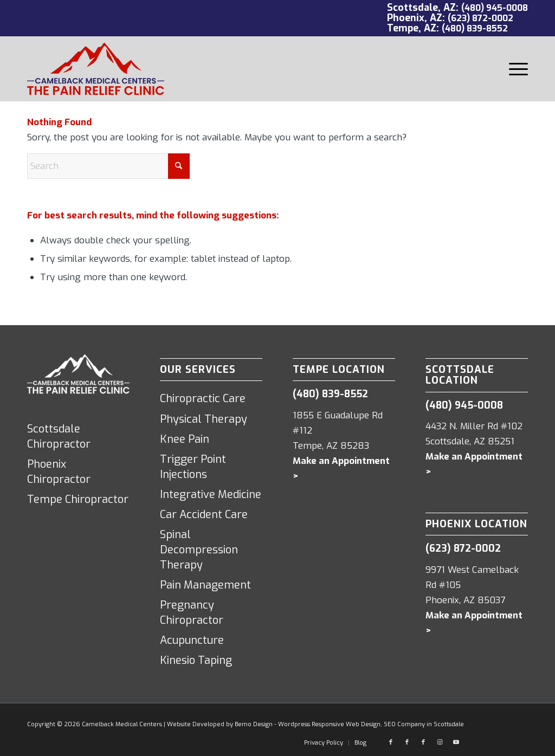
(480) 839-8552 (475, 28)
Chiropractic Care (203, 399)
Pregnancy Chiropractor (192, 613)
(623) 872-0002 (480, 18)
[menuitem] (515, 69)
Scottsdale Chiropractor (59, 437)
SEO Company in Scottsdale (424, 724)
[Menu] (515, 69)
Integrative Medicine (211, 495)
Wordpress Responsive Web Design (329, 724)
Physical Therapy (204, 419)
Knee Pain (185, 439)
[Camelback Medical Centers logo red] (96, 69)
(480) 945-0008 (495, 8)
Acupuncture (192, 640)
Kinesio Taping (196, 660)
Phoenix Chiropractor (59, 472)
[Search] (108, 166)
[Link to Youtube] (456, 742)
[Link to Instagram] (440, 742)
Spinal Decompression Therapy (199, 550)
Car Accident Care (204, 515)
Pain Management (205, 585)
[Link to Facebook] (391, 742)
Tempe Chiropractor (78, 499)
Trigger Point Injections (193, 467)
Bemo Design (254, 724)
